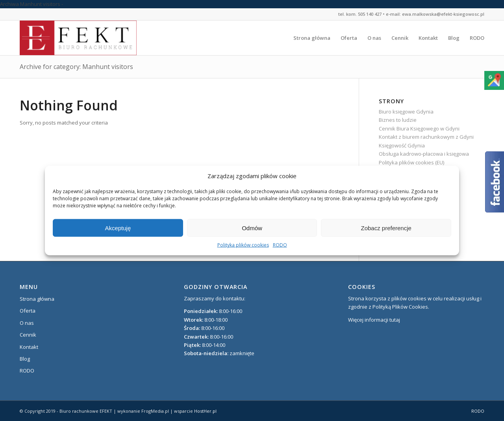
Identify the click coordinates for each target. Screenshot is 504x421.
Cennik (28, 335)
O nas (27, 323)
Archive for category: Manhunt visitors (76, 67)
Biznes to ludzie (398, 120)
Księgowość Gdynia (402, 145)
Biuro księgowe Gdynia (406, 112)
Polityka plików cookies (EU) (411, 162)
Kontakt (29, 347)
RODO (280, 245)
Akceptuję (118, 228)
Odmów (252, 228)
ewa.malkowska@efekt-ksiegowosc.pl (443, 14)
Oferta (28, 311)
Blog (25, 359)
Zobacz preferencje (386, 228)
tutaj (395, 320)
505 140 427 (370, 14)
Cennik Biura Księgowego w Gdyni (419, 129)
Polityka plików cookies (243, 245)
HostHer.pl (205, 411)
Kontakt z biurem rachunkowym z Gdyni (426, 137)
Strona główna (37, 299)
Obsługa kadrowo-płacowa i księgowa (424, 154)
